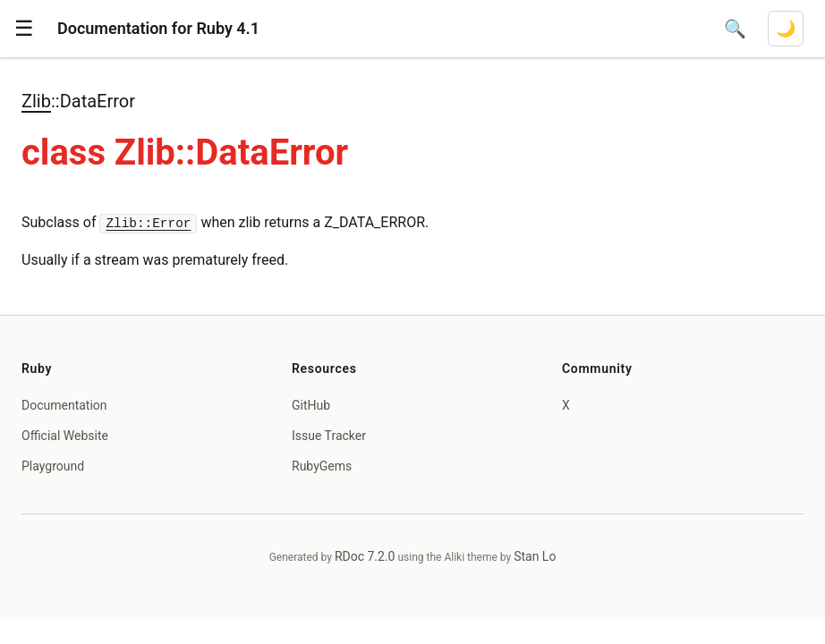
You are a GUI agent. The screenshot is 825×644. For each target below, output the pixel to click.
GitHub (311, 405)
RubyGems (322, 466)
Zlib (36, 101)
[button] (24, 29)
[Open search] (735, 29)
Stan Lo (535, 556)
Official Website (65, 436)
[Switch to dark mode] (786, 29)
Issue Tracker (329, 436)
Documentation (64, 405)
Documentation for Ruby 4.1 (158, 28)
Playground (53, 466)
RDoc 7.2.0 (365, 556)
